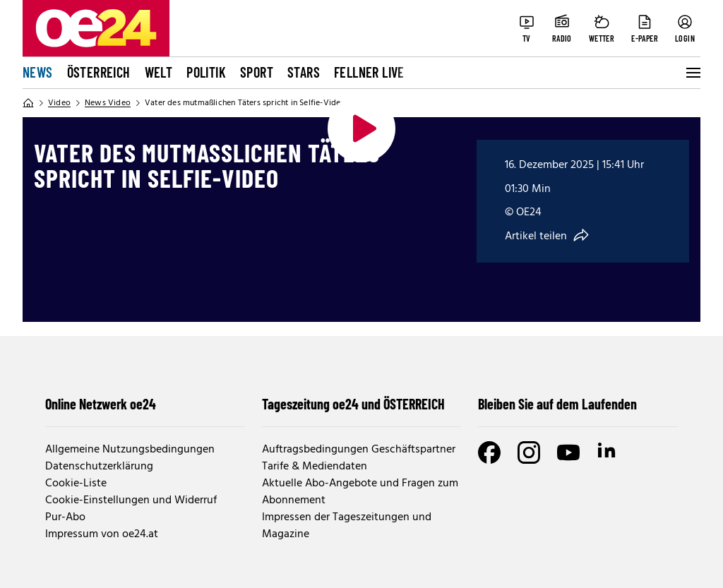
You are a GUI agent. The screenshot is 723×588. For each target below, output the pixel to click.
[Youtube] (568, 452)
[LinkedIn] (608, 452)
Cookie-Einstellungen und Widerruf (131, 500)
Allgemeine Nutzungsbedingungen (130, 450)
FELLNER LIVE (369, 72)
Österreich (99, 72)
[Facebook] (489, 452)
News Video (108, 103)
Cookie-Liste (76, 484)
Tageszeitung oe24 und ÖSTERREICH (353, 404)
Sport (257, 72)
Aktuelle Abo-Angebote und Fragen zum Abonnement (360, 492)
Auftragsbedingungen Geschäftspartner (359, 450)
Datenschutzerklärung (99, 467)
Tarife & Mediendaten (315, 467)
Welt (159, 72)
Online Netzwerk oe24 (101, 404)
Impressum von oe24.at (102, 534)
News (38, 72)
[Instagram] (529, 452)
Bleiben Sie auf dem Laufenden (557, 404)
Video (59, 103)
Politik (206, 72)
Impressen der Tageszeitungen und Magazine (347, 526)
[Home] (28, 103)
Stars (304, 72)
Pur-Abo (65, 517)
